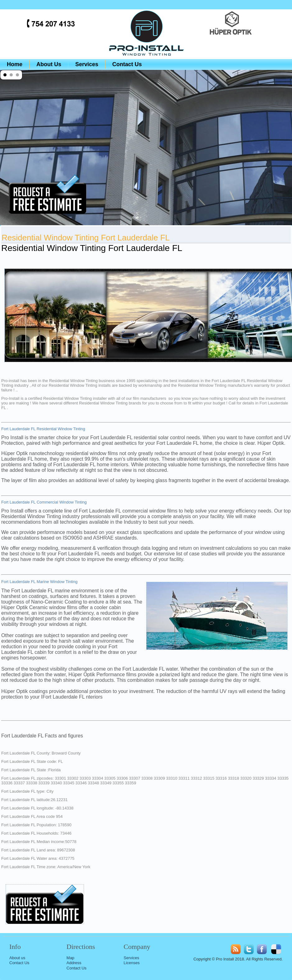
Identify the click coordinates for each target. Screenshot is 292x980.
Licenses (132, 963)
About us (17, 958)
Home (15, 64)
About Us (49, 64)
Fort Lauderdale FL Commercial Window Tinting (44, 502)
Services (87, 64)
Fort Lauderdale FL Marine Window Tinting (39, 582)
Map (70, 958)
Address (74, 963)
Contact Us (127, 64)
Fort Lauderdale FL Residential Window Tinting (43, 429)
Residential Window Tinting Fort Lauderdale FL (86, 238)
